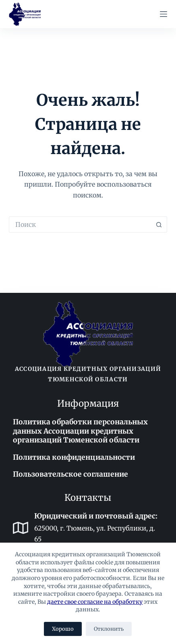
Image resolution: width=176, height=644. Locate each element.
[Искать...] (80, 224)
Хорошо (63, 629)
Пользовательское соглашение (70, 474)
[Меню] (164, 14)
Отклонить (109, 629)
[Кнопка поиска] (159, 224)
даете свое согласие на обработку (95, 602)
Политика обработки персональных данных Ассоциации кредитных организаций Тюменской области (80, 431)
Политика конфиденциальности (74, 457)
